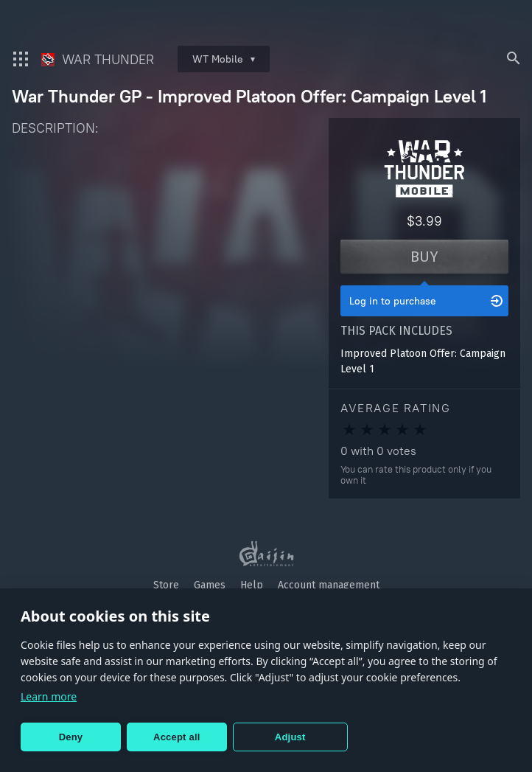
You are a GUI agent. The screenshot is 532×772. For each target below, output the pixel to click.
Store (166, 585)
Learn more (49, 696)
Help (252, 585)
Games (210, 585)
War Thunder (98, 59)
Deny (71, 737)
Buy (424, 257)
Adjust (290, 737)
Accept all (176, 737)
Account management (329, 585)
